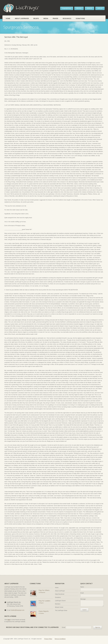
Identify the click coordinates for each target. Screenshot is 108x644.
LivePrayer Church (60, 601)
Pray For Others (44, 590)
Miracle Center (59, 607)
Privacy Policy (48, 639)
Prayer (55, 18)
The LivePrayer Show (61, 611)
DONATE (89, 8)
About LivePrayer (22, 18)
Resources (67, 18)
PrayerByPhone (67, 8)
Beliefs (36, 18)
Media (46, 18)
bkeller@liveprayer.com (18, 610)
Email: (82, 593)
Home (8, 18)
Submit (84, 610)
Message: (83, 599)
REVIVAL (79, 8)
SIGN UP (100, 8)
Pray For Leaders (44, 601)
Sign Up (98, 627)
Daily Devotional (60, 594)
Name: (82, 587)
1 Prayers (41, 603)
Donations (80, 18)
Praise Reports (44, 611)
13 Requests (42, 592)
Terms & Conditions (60, 639)
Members (58, 604)
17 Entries (41, 613)
